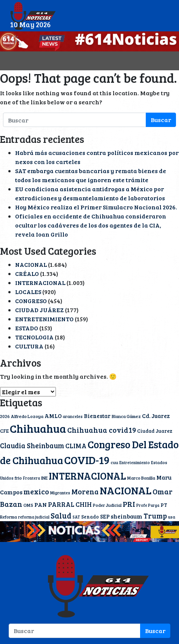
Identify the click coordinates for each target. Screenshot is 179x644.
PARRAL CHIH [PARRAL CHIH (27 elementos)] (70, 504)
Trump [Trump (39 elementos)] (155, 516)
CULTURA (29, 346)
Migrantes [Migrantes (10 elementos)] (60, 493)
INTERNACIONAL (40, 283)
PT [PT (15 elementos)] (164, 505)
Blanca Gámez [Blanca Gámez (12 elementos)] (126, 416)
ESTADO (27, 328)
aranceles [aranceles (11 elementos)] (73, 416)
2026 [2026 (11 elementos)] (5, 416)
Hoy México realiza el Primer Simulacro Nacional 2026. (96, 207)
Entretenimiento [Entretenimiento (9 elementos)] (135, 463)
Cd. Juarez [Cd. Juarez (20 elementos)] (156, 416)
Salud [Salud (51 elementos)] (61, 516)
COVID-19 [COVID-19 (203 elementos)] (87, 460)
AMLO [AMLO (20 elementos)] (53, 416)
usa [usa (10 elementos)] (172, 517)
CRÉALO (27, 273)
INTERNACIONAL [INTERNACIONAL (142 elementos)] (87, 476)
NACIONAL (31, 264)
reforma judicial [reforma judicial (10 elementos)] (34, 517)
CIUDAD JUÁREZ (39, 310)
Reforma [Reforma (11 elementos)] (8, 517)
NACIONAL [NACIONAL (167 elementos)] (126, 490)
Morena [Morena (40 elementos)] (85, 492)
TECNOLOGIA (34, 337)
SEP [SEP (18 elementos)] (105, 516)
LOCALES (28, 292)
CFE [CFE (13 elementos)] (4, 431)
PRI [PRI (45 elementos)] (129, 504)
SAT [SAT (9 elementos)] (76, 517)
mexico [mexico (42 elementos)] (36, 491)
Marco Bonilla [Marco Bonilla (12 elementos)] (141, 478)
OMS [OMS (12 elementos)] (28, 505)
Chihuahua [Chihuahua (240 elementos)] (38, 428)
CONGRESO (31, 301)
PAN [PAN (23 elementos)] (41, 504)
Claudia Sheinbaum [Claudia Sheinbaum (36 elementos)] (32, 445)
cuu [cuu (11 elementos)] (114, 462)
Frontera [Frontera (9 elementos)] (32, 478)
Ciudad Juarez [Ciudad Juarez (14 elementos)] (155, 431)
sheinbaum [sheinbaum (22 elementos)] (127, 516)
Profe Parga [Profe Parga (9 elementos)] (148, 505)
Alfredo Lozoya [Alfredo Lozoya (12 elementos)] (27, 416)
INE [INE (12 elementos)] (44, 478)
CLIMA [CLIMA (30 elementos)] (76, 446)
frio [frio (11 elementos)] (18, 478)
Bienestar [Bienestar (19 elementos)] (97, 416)
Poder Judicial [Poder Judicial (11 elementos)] (107, 505)
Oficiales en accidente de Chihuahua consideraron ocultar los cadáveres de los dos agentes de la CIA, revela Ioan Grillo (91, 225)
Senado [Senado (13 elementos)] (90, 517)
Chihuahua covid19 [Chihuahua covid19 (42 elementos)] (102, 430)
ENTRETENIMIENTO (44, 319)
